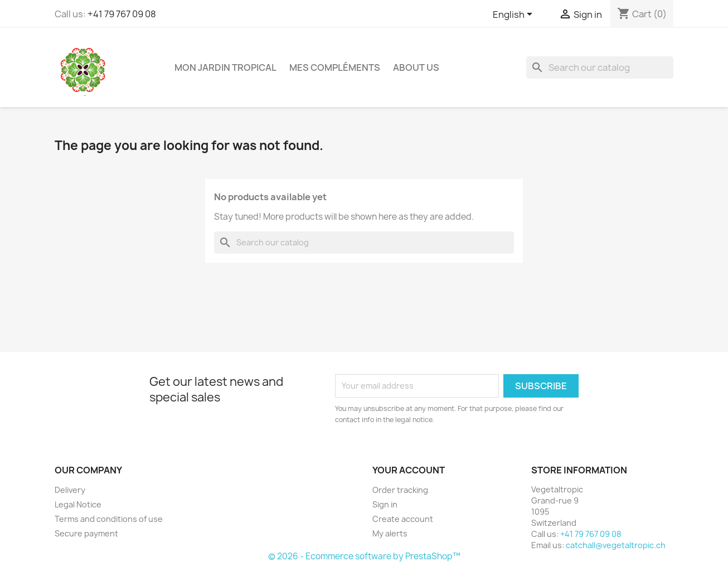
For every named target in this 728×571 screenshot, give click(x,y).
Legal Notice (78, 504)
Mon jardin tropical (225, 67)
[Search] (600, 67)
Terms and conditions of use (109, 519)
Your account (409, 470)
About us (416, 67)
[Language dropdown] (515, 15)
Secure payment (86, 533)
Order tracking (400, 490)
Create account (403, 519)
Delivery (70, 490)
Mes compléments (335, 67)
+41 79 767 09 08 (122, 14)
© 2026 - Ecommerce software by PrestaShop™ (364, 556)
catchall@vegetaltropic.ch (616, 545)
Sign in (385, 504)
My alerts (390, 533)
